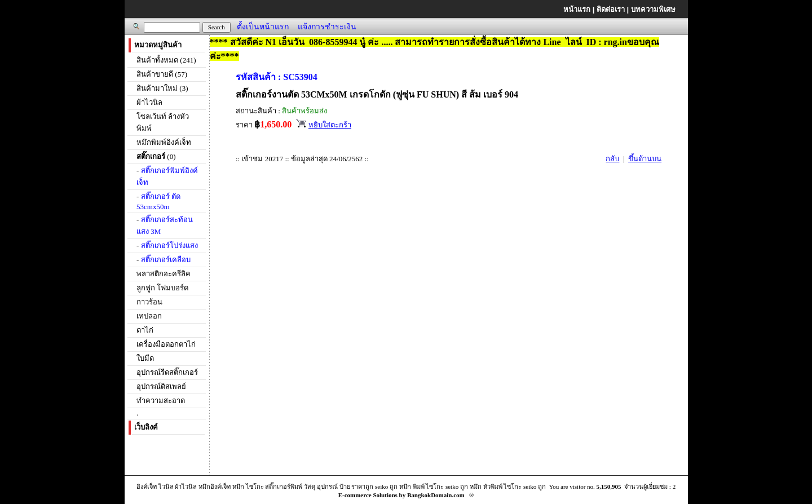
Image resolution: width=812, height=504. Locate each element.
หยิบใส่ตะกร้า (330, 125)
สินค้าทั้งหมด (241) (166, 60)
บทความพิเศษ (653, 9)
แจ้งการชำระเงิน (327, 26)
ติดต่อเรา (611, 9)
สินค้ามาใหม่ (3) (162, 88)
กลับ (612, 159)
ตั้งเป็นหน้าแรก (263, 26)
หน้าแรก (577, 9)
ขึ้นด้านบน (645, 159)
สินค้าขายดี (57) (162, 74)
